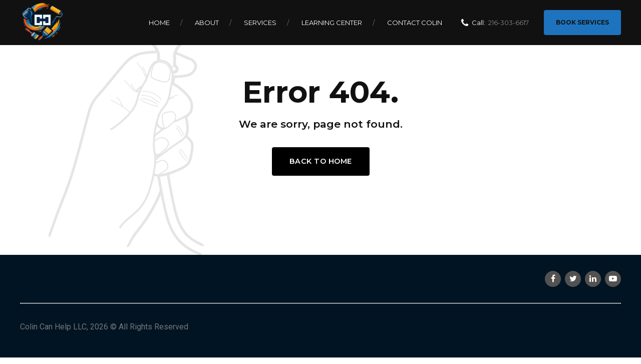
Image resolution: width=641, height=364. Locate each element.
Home (159, 23)
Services (260, 23)
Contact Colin (415, 23)
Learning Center (332, 23)
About (207, 23)
